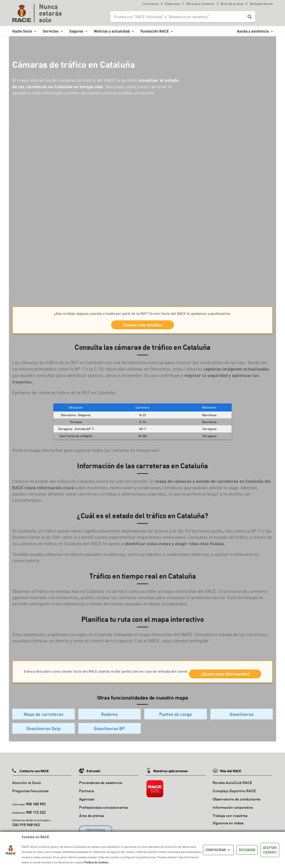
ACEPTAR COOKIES (270, 850)
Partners (87, 801)
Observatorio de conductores (236, 810)
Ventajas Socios (261, 4)
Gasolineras (242, 725)
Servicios (51, 31)
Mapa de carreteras (43, 725)
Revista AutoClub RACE (232, 793)
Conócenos (150, 4)
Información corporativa (233, 818)
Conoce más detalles (143, 326)
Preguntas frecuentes (30, 801)
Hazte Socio (22, 31)
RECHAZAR (247, 850)
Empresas (172, 4)
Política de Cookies (96, 862)
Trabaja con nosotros (230, 826)
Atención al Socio (27, 793)
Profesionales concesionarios (103, 818)
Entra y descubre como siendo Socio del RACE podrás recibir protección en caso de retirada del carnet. (142, 670)
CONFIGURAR (218, 850)
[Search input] (178, 17)
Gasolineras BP (109, 739)
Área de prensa (232, 4)
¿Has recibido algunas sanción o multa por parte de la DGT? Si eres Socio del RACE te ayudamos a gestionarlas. (142, 313)
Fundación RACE (155, 31)
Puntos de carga (175, 725)
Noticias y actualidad (112, 31)
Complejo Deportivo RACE (234, 801)
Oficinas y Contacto (200, 4)
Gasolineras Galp (43, 739)
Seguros (76, 31)
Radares (109, 725)
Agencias (87, 810)
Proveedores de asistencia (101, 793)
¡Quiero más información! (143, 683)
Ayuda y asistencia (253, 31)
